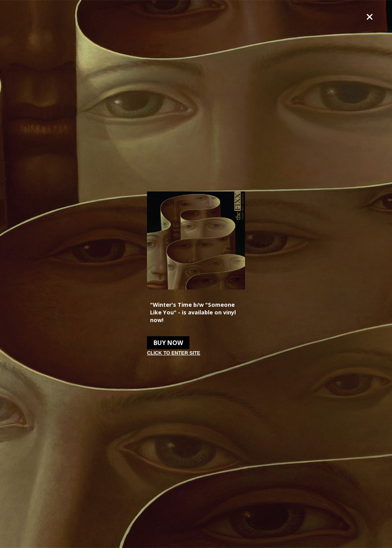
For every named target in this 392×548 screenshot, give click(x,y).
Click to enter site (174, 353)
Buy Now (168, 343)
